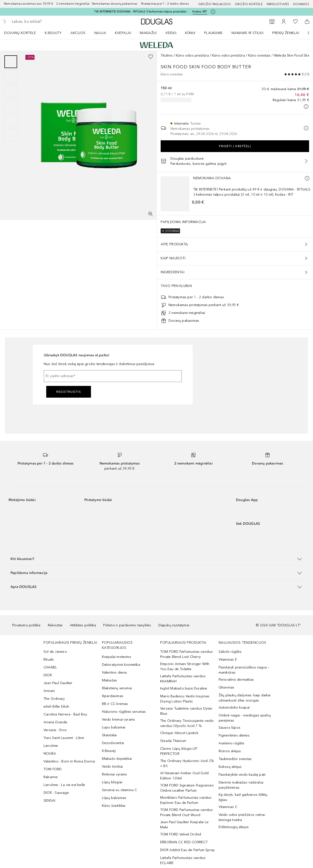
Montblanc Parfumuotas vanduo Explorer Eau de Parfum (186, 800)
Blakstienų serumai (117, 688)
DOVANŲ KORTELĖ (20, 33)
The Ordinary (54, 699)
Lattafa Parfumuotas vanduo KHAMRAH (183, 679)
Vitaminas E (228, 660)
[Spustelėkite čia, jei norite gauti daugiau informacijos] (213, 12)
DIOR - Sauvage (56, 793)
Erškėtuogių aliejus (234, 827)
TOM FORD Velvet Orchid (181, 834)
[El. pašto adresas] (113, 376)
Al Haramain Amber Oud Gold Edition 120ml (184, 776)
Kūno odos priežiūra (192, 55)
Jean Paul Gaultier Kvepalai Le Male (184, 825)
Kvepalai (123, 33)
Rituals (49, 660)
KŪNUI (190, 33)
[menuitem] (23, 33)
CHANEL (50, 667)
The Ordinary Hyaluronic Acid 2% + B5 (187, 763)
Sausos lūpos (229, 728)
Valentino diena (114, 672)
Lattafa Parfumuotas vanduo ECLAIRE (183, 860)
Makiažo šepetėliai (117, 759)
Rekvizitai (55, 625)
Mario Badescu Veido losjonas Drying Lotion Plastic (185, 699)
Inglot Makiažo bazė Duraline (184, 688)
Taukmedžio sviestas (235, 759)
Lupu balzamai (114, 727)
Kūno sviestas (259, 55)
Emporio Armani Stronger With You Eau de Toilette (185, 666)
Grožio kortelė (249, 4)
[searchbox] (48, 22)
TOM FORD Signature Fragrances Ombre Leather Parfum (187, 788)
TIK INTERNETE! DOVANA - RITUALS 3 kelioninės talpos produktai (140, 12)
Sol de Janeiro (55, 652)
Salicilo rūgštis (230, 652)
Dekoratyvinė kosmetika (121, 665)
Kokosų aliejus (230, 767)
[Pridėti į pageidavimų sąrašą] (151, 57)
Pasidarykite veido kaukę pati (242, 775)
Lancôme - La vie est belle (64, 785)
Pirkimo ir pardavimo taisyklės (127, 625)
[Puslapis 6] (11, 135)
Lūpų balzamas (114, 798)
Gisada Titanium (173, 741)
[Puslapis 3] (11, 91)
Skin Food (175, 67)
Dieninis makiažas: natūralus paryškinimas (241, 785)
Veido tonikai (112, 767)
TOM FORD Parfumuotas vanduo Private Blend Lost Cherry (186, 654)
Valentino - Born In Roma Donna (69, 761)
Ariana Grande (56, 722)
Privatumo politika (26, 625)
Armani (49, 691)
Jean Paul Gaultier (58, 683)
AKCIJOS (78, 33)
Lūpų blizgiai (112, 782)
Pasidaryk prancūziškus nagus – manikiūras (244, 670)
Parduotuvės (278, 4)
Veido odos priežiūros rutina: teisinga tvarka (242, 817)
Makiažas (110, 680)
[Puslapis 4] (11, 106)
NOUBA (50, 754)
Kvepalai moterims (117, 657)
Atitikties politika (83, 625)
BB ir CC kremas (115, 704)
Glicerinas (227, 687)
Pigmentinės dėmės (234, 735)
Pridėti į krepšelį (235, 146)
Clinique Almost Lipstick (179, 733)
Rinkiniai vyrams (115, 774)
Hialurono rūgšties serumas (124, 712)
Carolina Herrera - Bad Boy (65, 714)
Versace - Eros (55, 730)
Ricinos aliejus (230, 751)
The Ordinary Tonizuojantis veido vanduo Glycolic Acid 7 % (187, 723)
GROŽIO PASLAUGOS (215, 4)
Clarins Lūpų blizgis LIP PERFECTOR (179, 751)
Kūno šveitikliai (114, 806)
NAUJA (100, 33)
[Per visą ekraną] (151, 214)
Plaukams (213, 33)
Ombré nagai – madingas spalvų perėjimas (245, 718)
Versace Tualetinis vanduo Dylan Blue (186, 711)
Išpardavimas (113, 696)
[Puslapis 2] (11, 76)
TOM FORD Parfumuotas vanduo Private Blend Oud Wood (186, 812)
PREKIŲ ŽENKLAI (286, 33)
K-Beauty (109, 751)
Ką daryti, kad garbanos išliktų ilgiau (243, 797)
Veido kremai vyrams (119, 719)
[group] (11, 98)
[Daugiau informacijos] (307, 178)
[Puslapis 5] (11, 120)
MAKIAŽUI (148, 33)
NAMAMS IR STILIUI (248, 33)
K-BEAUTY (53, 33)
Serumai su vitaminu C (120, 790)
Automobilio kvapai (234, 707)
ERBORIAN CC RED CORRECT (184, 842)
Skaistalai (109, 735)
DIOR (48, 675)
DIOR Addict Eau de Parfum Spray (187, 850)
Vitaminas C (228, 807)
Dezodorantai (113, 743)
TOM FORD (53, 769)
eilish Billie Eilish (56, 707)
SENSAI (49, 801)
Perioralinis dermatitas (236, 680)
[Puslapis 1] (11, 62)
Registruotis (69, 392)
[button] (156, 559)
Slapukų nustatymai (174, 625)
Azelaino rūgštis (232, 743)
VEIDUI (171, 33)
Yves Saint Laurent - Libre (64, 738)
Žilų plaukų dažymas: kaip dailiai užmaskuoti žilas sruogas (245, 698)
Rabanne (51, 777)
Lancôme (51, 746)
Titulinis (167, 55)
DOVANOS (301, 4)
